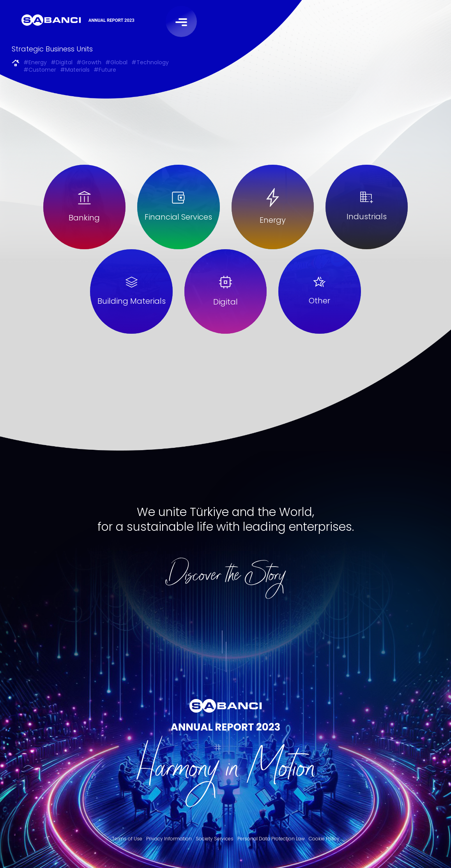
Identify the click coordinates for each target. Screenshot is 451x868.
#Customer (40, 70)
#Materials (75, 70)
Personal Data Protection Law (271, 839)
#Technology (150, 63)
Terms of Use (127, 839)
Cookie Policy (324, 839)
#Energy (35, 63)
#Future (105, 70)
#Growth (89, 63)
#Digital (62, 63)
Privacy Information (169, 839)
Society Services (215, 839)
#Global (116, 63)
